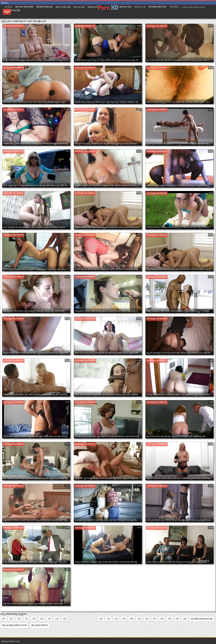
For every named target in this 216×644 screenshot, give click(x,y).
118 (42, 619)
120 (49, 619)
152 (154, 619)
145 (124, 619)
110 (19, 619)
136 (101, 619)
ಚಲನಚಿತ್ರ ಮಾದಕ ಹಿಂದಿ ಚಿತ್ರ (202, 619)
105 (4, 619)
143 (116, 619)
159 (177, 619)
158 (170, 619)
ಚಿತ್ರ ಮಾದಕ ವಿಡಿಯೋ (40, 625)
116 (34, 619)
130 (65, 619)
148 (131, 619)
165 (185, 619)
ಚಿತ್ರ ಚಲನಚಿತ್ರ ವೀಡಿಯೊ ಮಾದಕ (14, 625)
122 (57, 619)
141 (108, 619)
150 (147, 619)
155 (162, 619)
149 (139, 619)
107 (11, 619)
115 (26, 619)
